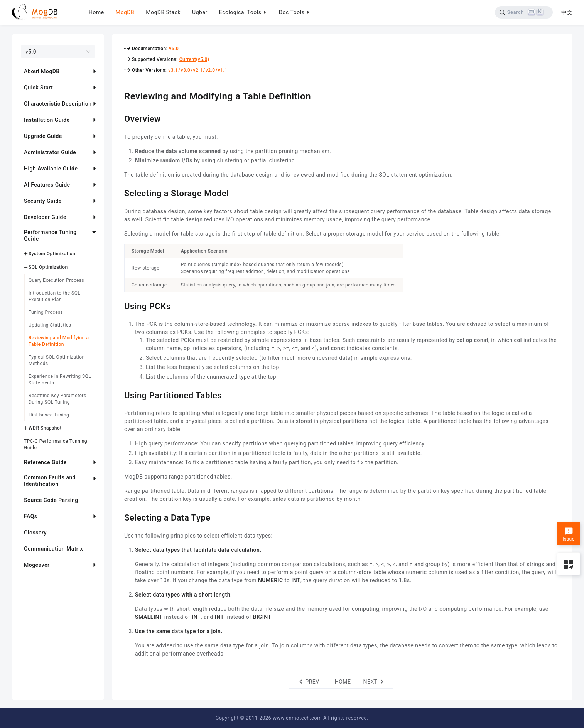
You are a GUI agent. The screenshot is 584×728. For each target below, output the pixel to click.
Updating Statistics (50, 325)
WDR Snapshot (45, 428)
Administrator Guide (50, 152)
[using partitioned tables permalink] (118, 394)
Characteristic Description (58, 104)
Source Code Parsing (51, 500)
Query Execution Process (56, 280)
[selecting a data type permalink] (118, 517)
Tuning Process (46, 312)
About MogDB (42, 71)
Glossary (35, 533)
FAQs (31, 516)
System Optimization (52, 254)
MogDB (125, 12)
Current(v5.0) (194, 59)
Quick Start (38, 88)
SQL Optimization (48, 267)
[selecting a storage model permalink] (118, 192)
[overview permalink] (118, 118)
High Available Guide (51, 169)
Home (96, 12)
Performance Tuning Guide (50, 235)
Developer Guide (45, 217)
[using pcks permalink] (118, 305)
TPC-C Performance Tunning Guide (56, 444)
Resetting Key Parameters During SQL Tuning (57, 399)
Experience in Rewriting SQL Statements (60, 380)
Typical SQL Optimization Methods (57, 360)
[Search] (523, 12)
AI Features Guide (47, 185)
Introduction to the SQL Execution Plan (54, 296)
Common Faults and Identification (50, 481)
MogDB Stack (163, 12)
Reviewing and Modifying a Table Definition (59, 341)
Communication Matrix (53, 549)
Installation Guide (47, 120)
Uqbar (200, 12)
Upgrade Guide (43, 136)
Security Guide (43, 201)
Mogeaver (37, 565)
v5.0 (174, 49)
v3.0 (185, 70)
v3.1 (173, 70)
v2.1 (198, 70)
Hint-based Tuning (49, 415)
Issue (568, 534)
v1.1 (223, 70)
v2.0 (210, 70)
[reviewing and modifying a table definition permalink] (118, 95)
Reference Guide (45, 462)
